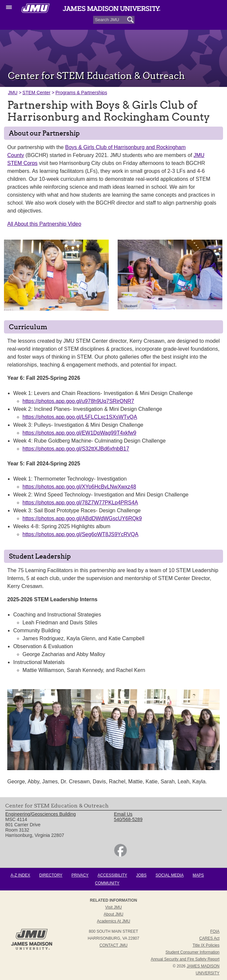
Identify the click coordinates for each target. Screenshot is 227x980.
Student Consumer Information (192, 952)
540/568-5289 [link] (128, 819)
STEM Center (37, 93)
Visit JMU (113, 907)
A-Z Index (20, 875)
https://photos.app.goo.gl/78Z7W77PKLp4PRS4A (80, 503)
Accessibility (112, 875)
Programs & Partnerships (81, 93)
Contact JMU (113, 945)
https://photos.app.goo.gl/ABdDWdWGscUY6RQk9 (82, 518)
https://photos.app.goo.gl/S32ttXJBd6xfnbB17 (76, 449)
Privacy (80, 875)
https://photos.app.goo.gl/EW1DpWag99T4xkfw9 (79, 433)
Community (107, 883)
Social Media (170, 875)
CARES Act (209, 938)
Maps (198, 875)
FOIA (215, 931)
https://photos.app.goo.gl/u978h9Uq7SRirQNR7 (78, 401)
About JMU (113, 914)
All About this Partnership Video (44, 224)
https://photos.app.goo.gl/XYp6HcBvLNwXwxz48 (79, 487)
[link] (120, 855)
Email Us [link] (123, 814)
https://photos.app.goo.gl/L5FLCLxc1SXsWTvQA (80, 417)
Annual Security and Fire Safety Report (185, 959)
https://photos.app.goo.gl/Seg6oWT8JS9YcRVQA (80, 534)
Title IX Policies (206, 945)
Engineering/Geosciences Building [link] (40, 814)
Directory (51, 875)
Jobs (141, 875)
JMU (13, 93)
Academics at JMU (113, 921)
